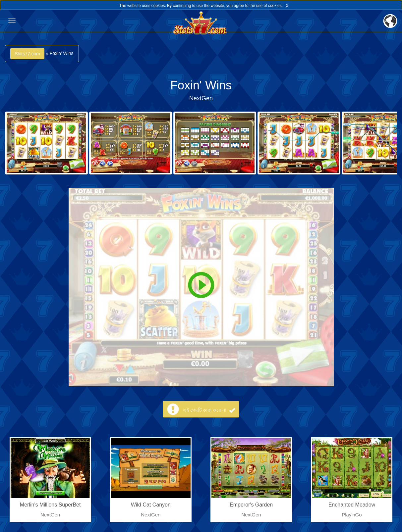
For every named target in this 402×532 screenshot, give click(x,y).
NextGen (201, 98)
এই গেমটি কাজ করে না (209, 410)
